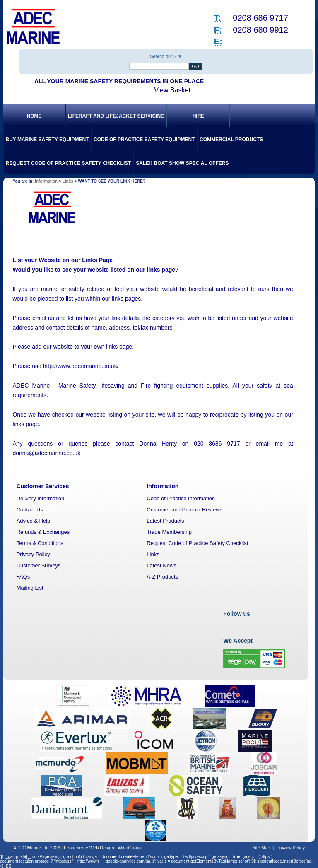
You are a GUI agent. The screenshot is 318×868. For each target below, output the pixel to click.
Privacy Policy (33, 554)
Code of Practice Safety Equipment (144, 140)
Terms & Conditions (40, 543)
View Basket (172, 90)
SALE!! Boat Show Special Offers (182, 163)
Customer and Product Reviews (184, 510)
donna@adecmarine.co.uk (46, 453)
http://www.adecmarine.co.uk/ (81, 366)
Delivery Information (41, 498)
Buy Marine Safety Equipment (47, 140)
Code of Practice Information (181, 498)
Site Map (261, 848)
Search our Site (166, 56)
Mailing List (30, 588)
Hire (199, 116)
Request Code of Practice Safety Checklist (68, 163)
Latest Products (165, 521)
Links (68, 181)
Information (46, 181)
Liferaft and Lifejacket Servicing (116, 116)
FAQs (23, 577)
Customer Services (43, 486)
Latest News (161, 565)
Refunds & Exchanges (43, 532)
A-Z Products (162, 577)
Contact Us (30, 510)
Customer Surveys (39, 565)
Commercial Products (231, 140)
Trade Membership (169, 532)
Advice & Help (34, 521)
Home (34, 116)
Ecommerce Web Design (89, 848)
